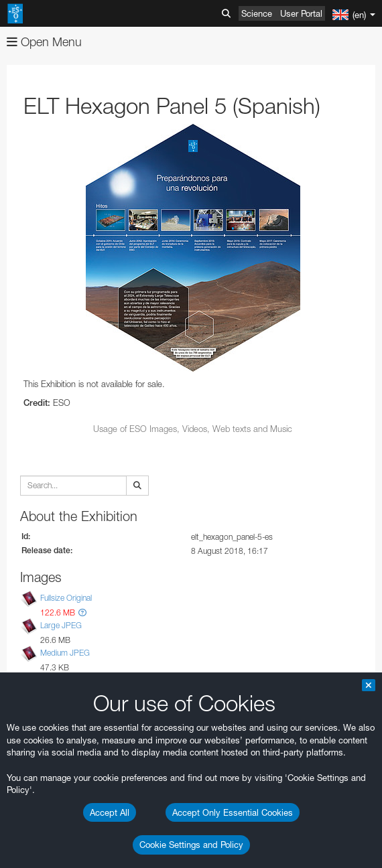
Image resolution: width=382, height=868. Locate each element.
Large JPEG (61, 625)
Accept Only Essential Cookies (233, 812)
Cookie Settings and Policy (191, 845)
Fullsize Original (66, 598)
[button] (82, 612)
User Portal (301, 13)
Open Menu (44, 42)
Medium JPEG (65, 653)
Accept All (110, 812)
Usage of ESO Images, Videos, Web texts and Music (193, 429)
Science (257, 13)
